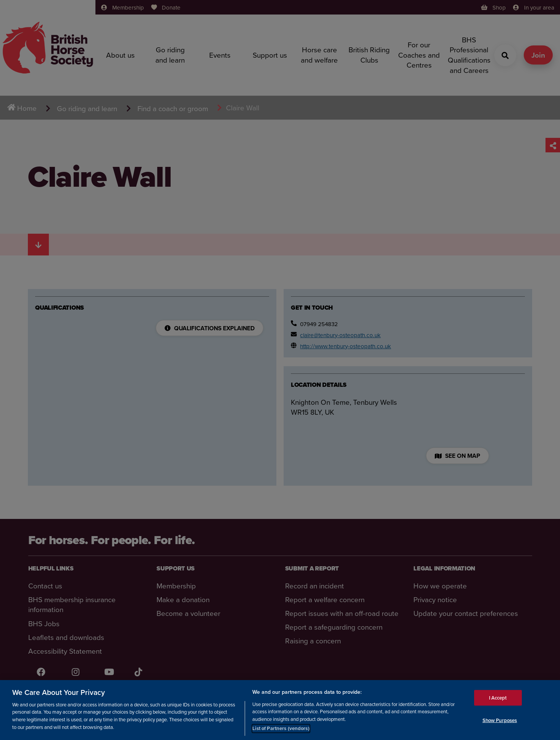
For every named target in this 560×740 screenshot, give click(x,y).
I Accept (498, 697)
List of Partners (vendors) (281, 728)
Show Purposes (500, 720)
